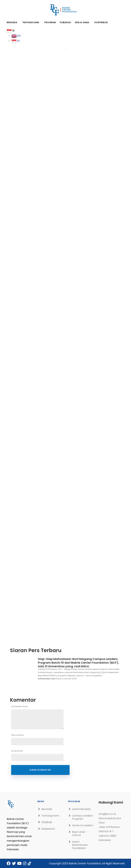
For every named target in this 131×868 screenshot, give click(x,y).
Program (50, 22)
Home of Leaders (83, 825)
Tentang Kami (31, 22)
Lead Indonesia (81, 809)
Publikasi (65, 22)
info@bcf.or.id (107, 814)
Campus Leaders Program (82, 817)
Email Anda (40, 755)
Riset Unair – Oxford (80, 834)
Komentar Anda (40, 717)
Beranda (12, 22)
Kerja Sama (82, 22)
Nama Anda (40, 739)
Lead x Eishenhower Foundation (80, 845)
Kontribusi (101, 22)
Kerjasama (48, 829)
